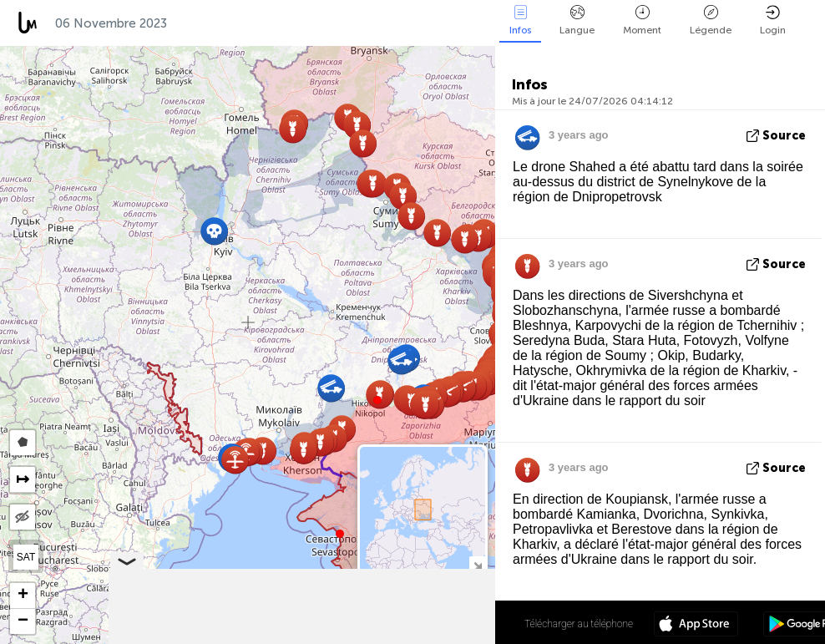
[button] (377, 400)
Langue (577, 20)
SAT (26, 557)
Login (773, 20)
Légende (711, 20)
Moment (642, 20)
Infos (520, 20)
